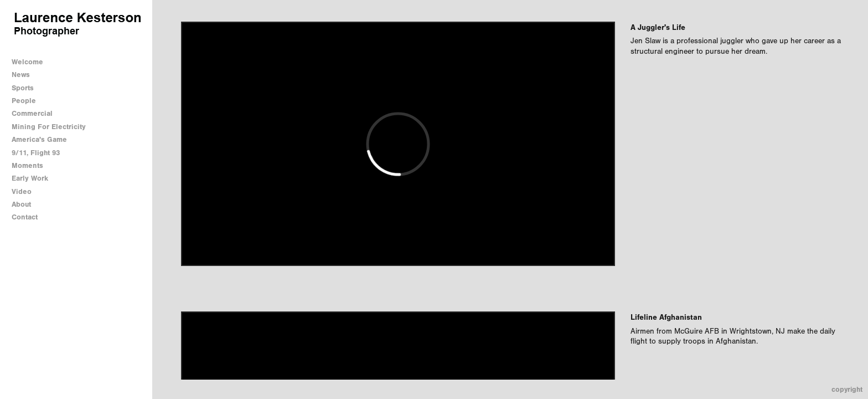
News (21, 75)
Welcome (27, 62)
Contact (25, 217)
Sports (23, 88)
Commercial (32, 113)
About (21, 204)
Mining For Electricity (49, 127)
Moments (27, 165)
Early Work (30, 178)
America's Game (39, 139)
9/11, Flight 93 (36, 153)
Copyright (847, 389)
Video (22, 191)
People (24, 101)
